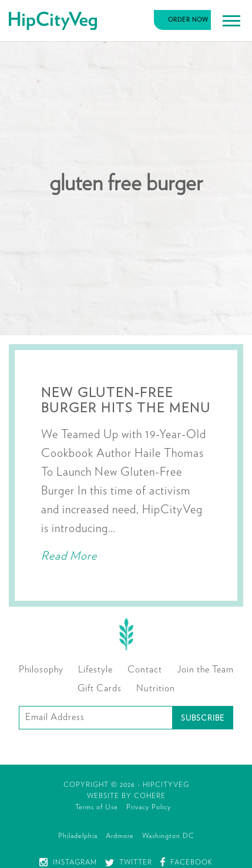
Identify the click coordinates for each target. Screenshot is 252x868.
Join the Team (205, 669)
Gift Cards (100, 688)
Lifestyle (95, 669)
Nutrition (156, 688)
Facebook (187, 862)
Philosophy (41, 669)
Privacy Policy (149, 807)
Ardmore (120, 836)
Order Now (188, 20)
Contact (145, 669)
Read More (69, 556)
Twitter (129, 862)
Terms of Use (97, 807)
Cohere (150, 796)
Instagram (68, 862)
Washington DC (168, 836)
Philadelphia (78, 836)
